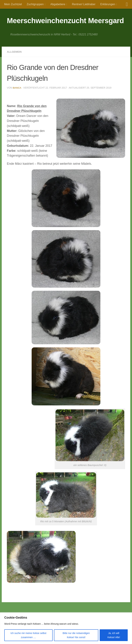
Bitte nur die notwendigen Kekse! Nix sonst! (76, 635)
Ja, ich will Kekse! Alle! (114, 635)
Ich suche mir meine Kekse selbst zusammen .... (28, 635)
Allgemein (15, 52)
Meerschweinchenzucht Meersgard (65, 21)
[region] (66, 628)
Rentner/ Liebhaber (84, 4)
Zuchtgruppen (35, 4)
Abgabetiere (58, 4)
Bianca (17, 88)
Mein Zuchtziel (13, 4)
